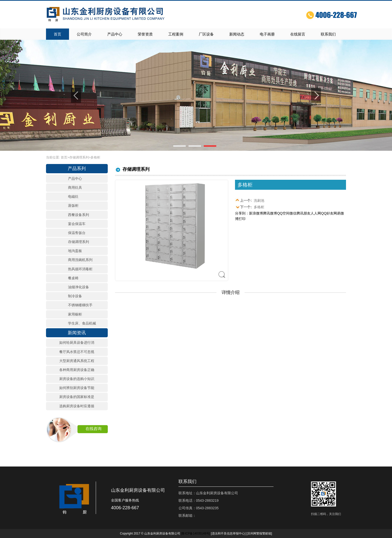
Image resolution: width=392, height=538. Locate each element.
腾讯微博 (270, 213)
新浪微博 (256, 213)
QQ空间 (283, 213)
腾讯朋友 (303, 213)
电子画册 (267, 34)
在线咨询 (93, 429)
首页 (57, 34)
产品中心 (115, 34)
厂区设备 (206, 34)
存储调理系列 (79, 157)
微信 (293, 213)
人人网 (316, 213)
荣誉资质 (145, 34)
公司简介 (84, 34)
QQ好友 (327, 213)
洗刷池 (250, 200)
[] (195, 533)
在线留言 (298, 34)
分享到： (242, 213)
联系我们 (328, 34)
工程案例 (176, 34)
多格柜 (250, 207)
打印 (242, 219)
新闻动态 (237, 34)
